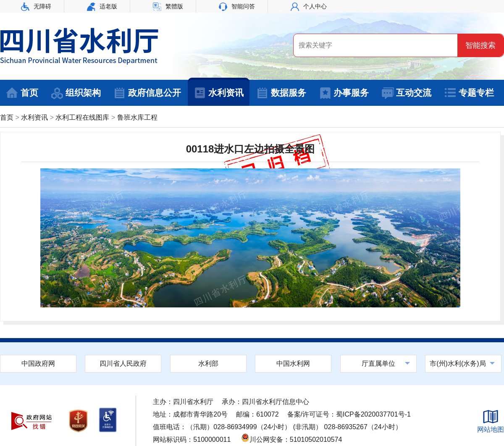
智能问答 (237, 6)
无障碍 (36, 6)
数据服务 (281, 93)
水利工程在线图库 (82, 117)
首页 (22, 93)
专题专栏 (469, 93)
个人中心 (309, 6)
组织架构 (76, 93)
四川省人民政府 (123, 363)
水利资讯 (219, 93)
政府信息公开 (147, 93)
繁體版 (168, 6)
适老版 (102, 6)
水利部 (208, 363)
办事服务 (344, 93)
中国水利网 (293, 363)
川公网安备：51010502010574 (292, 439)
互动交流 (406, 93)
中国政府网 (38, 363)
